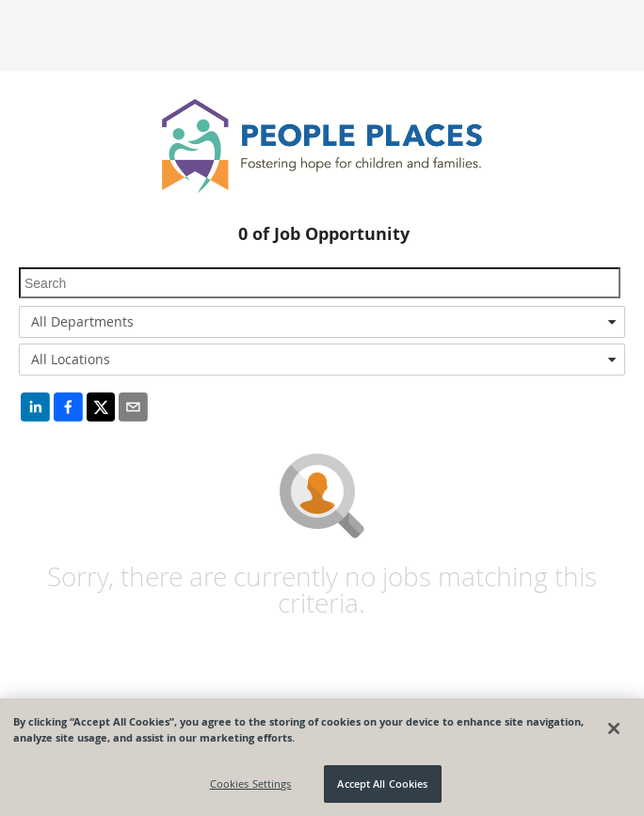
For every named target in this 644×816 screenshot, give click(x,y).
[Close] (614, 728)
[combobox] (322, 322)
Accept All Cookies (382, 784)
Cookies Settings (251, 784)
